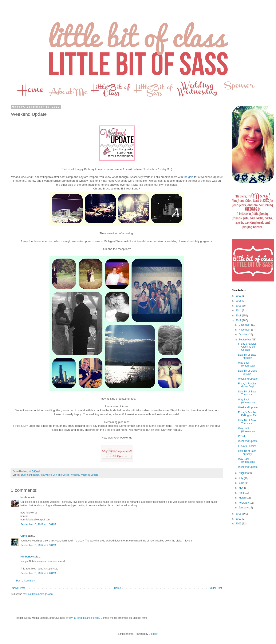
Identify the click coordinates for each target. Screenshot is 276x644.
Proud (241, 436)
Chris (24, 536)
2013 (239, 316)
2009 (239, 524)
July (241, 478)
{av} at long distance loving (84, 618)
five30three (46, 475)
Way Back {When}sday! (247, 364)
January (244, 508)
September (245, 340)
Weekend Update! (248, 379)
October (244, 335)
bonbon (25, 497)
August (243, 473)
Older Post (216, 588)
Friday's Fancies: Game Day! (248, 385)
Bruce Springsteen (30, 475)
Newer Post (19, 588)
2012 (239, 320)
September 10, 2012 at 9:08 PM (38, 545)
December (245, 325)
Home (118, 588)
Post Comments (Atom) (40, 594)
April (242, 493)
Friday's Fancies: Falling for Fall (248, 414)
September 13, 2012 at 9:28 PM (38, 573)
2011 (239, 514)
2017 (239, 296)
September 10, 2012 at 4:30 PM (38, 524)
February (244, 503)
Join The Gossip (61, 475)
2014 (239, 311)
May (241, 488)
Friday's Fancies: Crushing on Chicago (248, 347)
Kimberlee (27, 557)
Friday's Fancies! (248, 446)
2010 (239, 519)
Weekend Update (89, 475)
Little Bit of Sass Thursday (247, 356)
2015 (239, 306)
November (245, 330)
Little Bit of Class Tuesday (247, 372)
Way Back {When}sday (247, 430)
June (242, 483)
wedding (75, 475)
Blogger (153, 634)
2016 (239, 301)
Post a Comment (26, 581)
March (243, 498)
